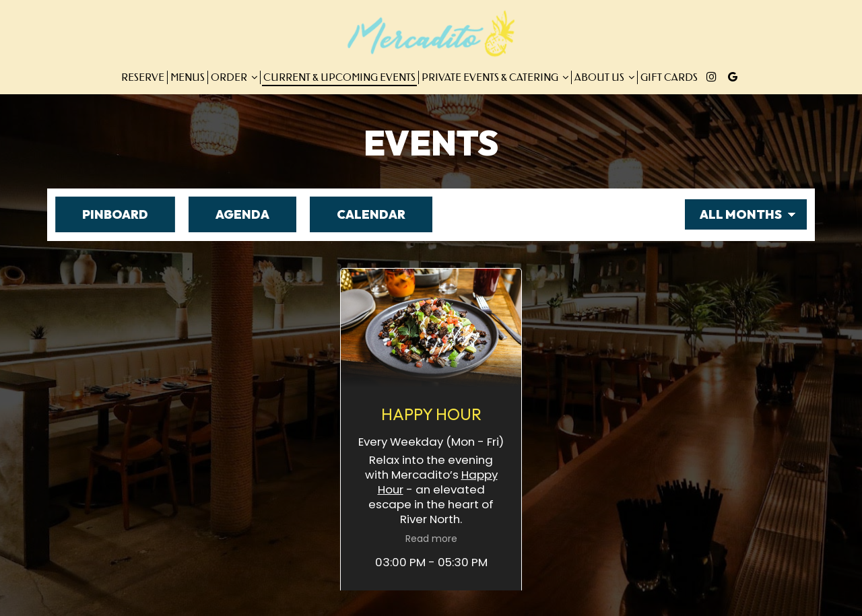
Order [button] (234, 77)
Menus (188, 77)
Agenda (229, 214)
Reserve (143, 77)
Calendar (358, 214)
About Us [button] (604, 77)
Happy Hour (603, 365)
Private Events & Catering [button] (495, 77)
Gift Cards (669, 77)
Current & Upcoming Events (339, 77)
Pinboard (102, 214)
